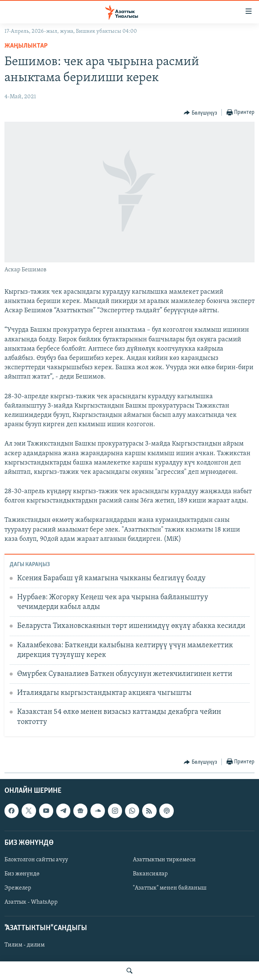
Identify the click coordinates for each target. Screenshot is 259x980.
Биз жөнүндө (22, 874)
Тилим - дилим (25, 945)
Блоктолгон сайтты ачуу (36, 859)
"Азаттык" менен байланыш (170, 888)
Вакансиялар (150, 874)
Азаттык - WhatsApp (31, 902)
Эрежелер (18, 888)
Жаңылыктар (26, 46)
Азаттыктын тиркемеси (164, 859)
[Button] (200, 113)
